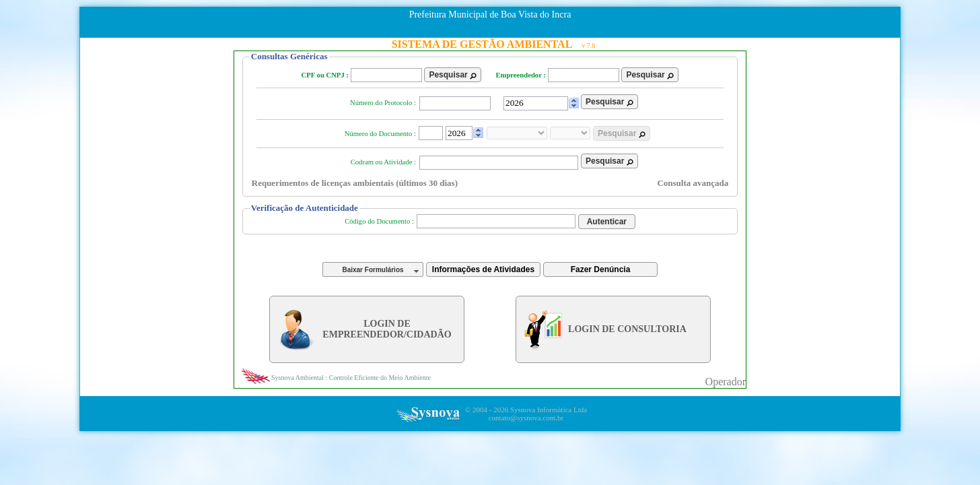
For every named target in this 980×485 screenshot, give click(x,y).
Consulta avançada (693, 183)
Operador (726, 382)
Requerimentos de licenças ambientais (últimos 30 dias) (355, 183)
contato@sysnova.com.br (526, 418)
